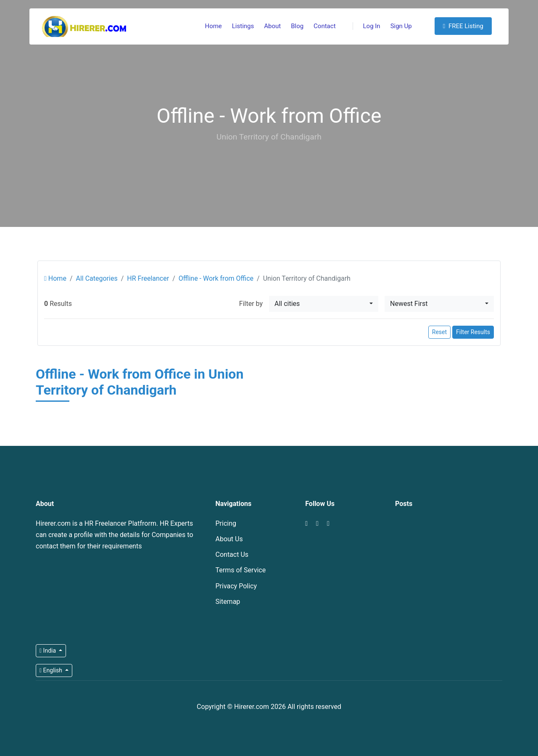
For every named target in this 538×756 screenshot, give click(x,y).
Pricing (226, 523)
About (272, 26)
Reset (439, 332)
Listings (243, 26)
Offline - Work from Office (216, 278)
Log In (367, 26)
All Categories (96, 278)
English (51, 670)
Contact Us (232, 554)
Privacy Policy (236, 586)
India (49, 651)
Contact (324, 26)
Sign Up (401, 26)
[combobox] (324, 304)
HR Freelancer (148, 278)
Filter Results (473, 332)
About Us (229, 539)
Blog (297, 26)
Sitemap (228, 602)
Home (213, 26)
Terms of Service (241, 570)
